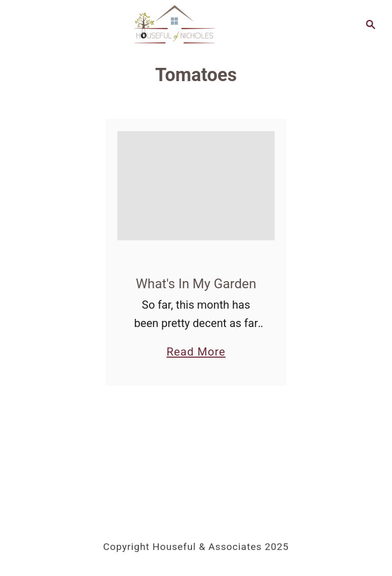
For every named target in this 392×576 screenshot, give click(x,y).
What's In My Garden (196, 284)
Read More (196, 352)
